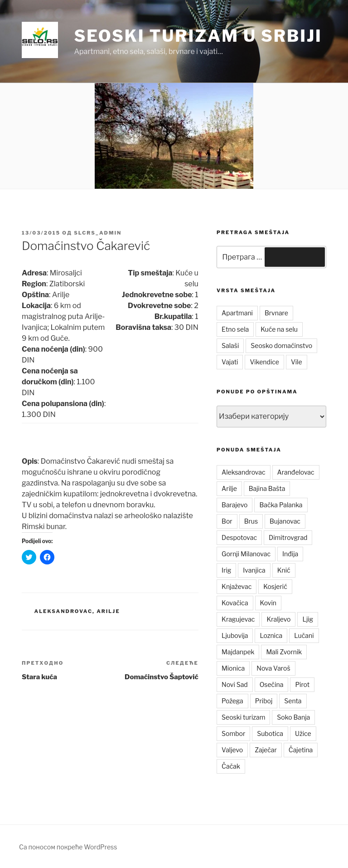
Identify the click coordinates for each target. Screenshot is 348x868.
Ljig (308, 619)
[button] (40, 40)
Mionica (233, 668)
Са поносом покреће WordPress (68, 847)
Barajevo (234, 505)
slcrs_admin (98, 233)
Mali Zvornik (284, 652)
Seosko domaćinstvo (281, 346)
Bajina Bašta (267, 488)
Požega (232, 701)
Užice (303, 733)
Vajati (230, 362)
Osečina (272, 684)
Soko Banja (293, 717)
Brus (251, 521)
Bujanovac (285, 521)
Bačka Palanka (281, 505)
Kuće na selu (279, 329)
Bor (227, 521)
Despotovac (239, 537)
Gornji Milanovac (246, 554)
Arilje (108, 611)
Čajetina (301, 750)
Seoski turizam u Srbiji (198, 36)
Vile (297, 362)
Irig (226, 570)
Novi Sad (235, 684)
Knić (284, 570)
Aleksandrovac (63, 611)
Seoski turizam (243, 717)
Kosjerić (275, 586)
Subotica (270, 733)
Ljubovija (235, 635)
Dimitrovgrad (288, 537)
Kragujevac (238, 619)
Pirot (302, 684)
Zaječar (266, 750)
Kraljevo (278, 619)
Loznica (271, 635)
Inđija (290, 554)
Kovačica (235, 603)
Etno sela (235, 329)
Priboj (264, 701)
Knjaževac (237, 586)
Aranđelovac (296, 472)
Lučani (304, 635)
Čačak (231, 766)
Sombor (233, 733)
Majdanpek (238, 652)
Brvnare (276, 313)
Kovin (268, 603)
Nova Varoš (273, 668)
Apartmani (237, 313)
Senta (293, 701)
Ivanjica (254, 570)
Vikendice (264, 362)
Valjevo (232, 750)
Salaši (230, 346)
